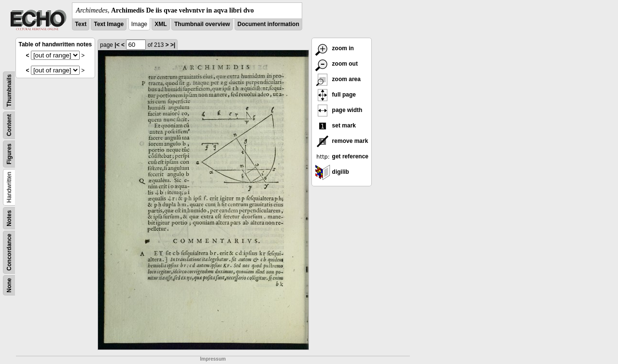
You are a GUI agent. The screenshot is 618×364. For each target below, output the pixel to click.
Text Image (109, 24)
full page (335, 95)
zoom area (338, 79)
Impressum (213, 359)
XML (161, 24)
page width (338, 110)
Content (9, 125)
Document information (268, 24)
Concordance (9, 252)
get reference (342, 156)
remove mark (341, 141)
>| (173, 45)
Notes (9, 218)
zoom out (336, 64)
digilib (332, 172)
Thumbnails (9, 91)
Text (81, 24)
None (9, 285)
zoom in (334, 48)
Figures (9, 154)
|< (117, 45)
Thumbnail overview (202, 24)
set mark (335, 126)
